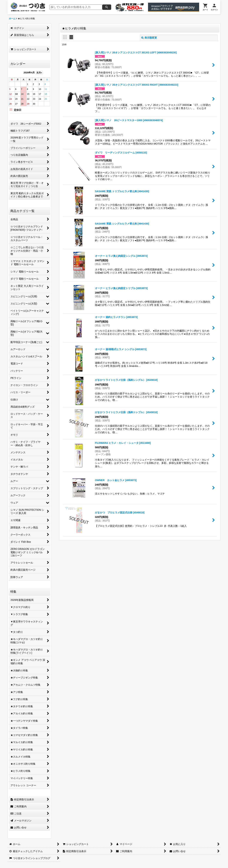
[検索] (107, 7)
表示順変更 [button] (149, 38)
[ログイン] (214, 7)
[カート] (205, 7)
